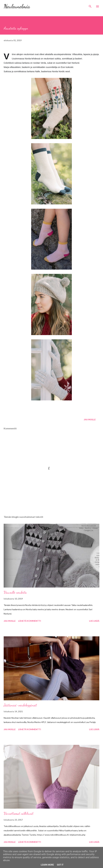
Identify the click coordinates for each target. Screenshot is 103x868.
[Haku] (90, 6)
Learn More (47, 865)
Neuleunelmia (17, 6)
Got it (60, 865)
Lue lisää (94, 621)
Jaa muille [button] (90, 419)
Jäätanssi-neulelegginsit (20, 705)
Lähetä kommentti (30, 621)
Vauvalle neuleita (15, 592)
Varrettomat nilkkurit (19, 813)
